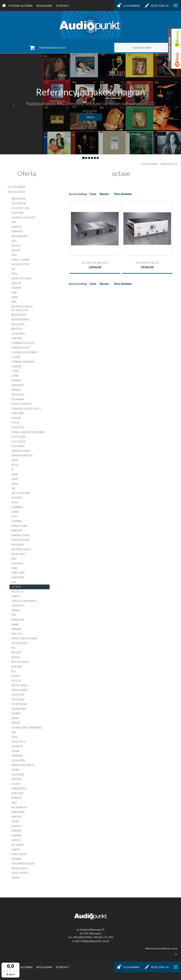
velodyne (18, 775)
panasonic (18, 812)
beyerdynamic (21, 319)
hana (15, 474)
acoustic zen (20, 208)
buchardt (18, 324)
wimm (15, 624)
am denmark (19, 236)
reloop (16, 653)
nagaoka (17, 563)
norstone (18, 577)
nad (14, 559)
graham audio (21, 451)
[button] (14, 104)
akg (14, 241)
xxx (14, 222)
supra (15, 718)
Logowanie (128, 5)
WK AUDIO (18, 845)
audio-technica (22, 278)
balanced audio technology (22, 308)
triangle (17, 756)
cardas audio (21, 348)
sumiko (16, 713)
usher (15, 770)
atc (14, 269)
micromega (19, 807)
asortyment (17, 187)
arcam (16, 250)
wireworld (19, 788)
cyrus (15, 371)
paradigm (18, 620)
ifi (13, 470)
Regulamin (44, 6)
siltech (16, 681)
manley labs (19, 526)
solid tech (19, 742)
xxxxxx (16, 246)
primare (16, 629)
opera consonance (25, 601)
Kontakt (63, 6)
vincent (17, 779)
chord (16, 357)
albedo (16, 227)
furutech (18, 427)
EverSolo (18, 395)
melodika (18, 545)
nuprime (17, 835)
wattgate (18, 793)
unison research (23, 765)
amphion (17, 231)
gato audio (19, 854)
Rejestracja (156, 5)
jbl (13, 488)
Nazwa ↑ (105, 194)
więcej (91, 117)
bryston (17, 329)
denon (16, 390)
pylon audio (19, 643)
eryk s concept (22, 404)
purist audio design (24, 638)
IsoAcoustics (20, 873)
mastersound (21, 540)
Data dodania (123, 194)
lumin (15, 821)
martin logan (20, 535)
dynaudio (18, 385)
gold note (19, 441)
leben (15, 512)
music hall (19, 554)
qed (14, 803)
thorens (17, 746)
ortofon (17, 606)
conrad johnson (23, 362)
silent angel (20, 685)
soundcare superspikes (27, 728)
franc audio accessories (28, 432)
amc (14, 302)
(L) (176, 954)
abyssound (19, 199)
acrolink (18, 213)
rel (14, 648)
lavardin (17, 507)
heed (15, 460)
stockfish (18, 699)
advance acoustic (24, 218)
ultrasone (18, 760)
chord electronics (25, 352)
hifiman (16, 831)
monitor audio (21, 549)
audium (16, 288)
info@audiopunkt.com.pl (95, 941)
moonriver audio (23, 864)
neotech (17, 592)
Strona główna (17, 6)
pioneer (17, 798)
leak (14, 517)
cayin (15, 376)
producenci (16, 192)
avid (14, 293)
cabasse (17, 338)
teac (15, 737)
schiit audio (19, 704)
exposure (18, 413)
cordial (17, 366)
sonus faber (19, 690)
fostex (16, 676)
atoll (15, 274)
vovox (16, 784)
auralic (16, 840)
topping (16, 859)
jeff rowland (21, 493)
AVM (14, 255)
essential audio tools (26, 409)
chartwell (19, 334)
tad (14, 732)
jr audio (17, 498)
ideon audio (20, 868)
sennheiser (19, 709)
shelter (16, 817)
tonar (15, 751)
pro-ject (17, 634)
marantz (17, 530)
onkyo (16, 596)
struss (16, 723)
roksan (16, 667)
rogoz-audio (20, 662)
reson (16, 657)
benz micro (19, 315)
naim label (18, 573)
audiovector (20, 264)
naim (14, 568)
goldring (18, 446)
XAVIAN (16, 878)
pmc (14, 615)
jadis (15, 479)
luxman (16, 521)
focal (16, 423)
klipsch (16, 826)
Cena (93, 194)
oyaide (16, 610)
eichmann (18, 399)
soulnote (18, 695)
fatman (16, 418)
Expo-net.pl (171, 948)
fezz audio (19, 437)
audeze (16, 283)
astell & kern (20, 260)
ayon (15, 297)
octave (16, 587)
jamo (15, 484)
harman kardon (22, 455)
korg (15, 502)
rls (14, 671)
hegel (15, 465)
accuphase (19, 203)
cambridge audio (23, 343)
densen (16, 380)
